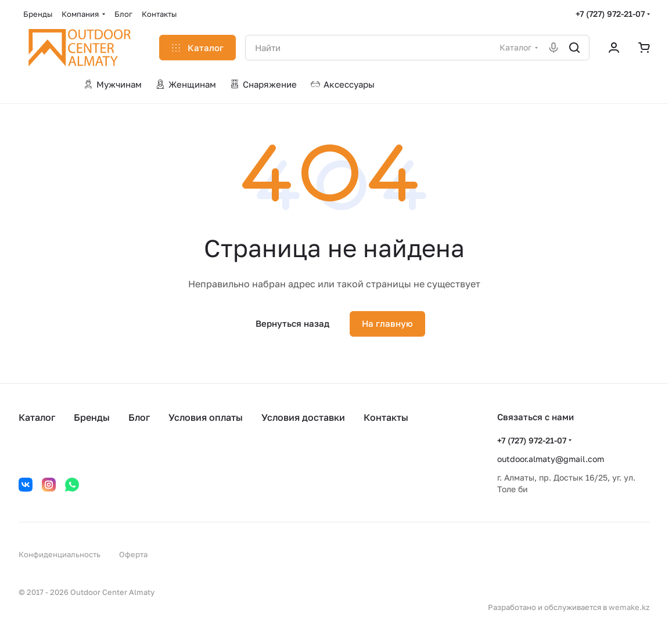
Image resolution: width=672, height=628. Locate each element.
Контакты (386, 417)
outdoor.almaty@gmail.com (551, 459)
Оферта (133, 554)
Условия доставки (303, 417)
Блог (139, 417)
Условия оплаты (206, 417)
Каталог (37, 417)
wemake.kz (629, 607)
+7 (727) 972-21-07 (610, 14)
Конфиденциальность (60, 554)
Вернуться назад (292, 323)
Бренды (92, 417)
